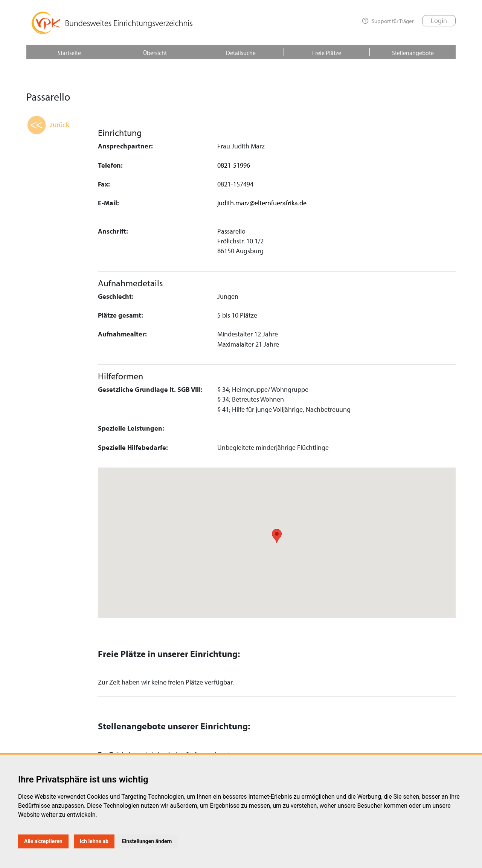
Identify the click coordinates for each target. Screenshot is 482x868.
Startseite (69, 53)
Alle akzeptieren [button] (43, 841)
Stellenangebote (413, 53)
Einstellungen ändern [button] (147, 841)
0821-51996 (234, 165)
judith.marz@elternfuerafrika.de (262, 203)
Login (439, 21)
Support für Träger (388, 21)
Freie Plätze (327, 53)
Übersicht (155, 53)
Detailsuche (241, 53)
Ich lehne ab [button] (94, 841)
